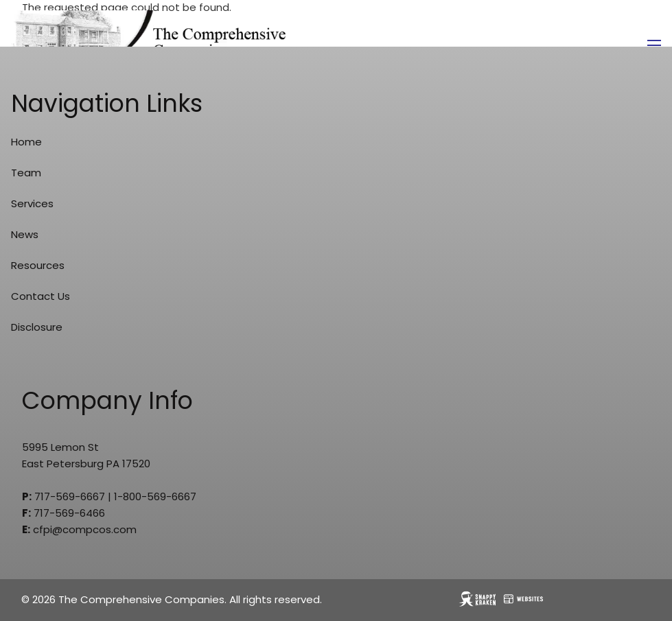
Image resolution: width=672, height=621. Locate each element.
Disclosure (37, 327)
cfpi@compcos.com (85, 529)
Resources (38, 265)
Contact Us (40, 296)
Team (26, 173)
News (25, 234)
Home (26, 142)
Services (32, 203)
